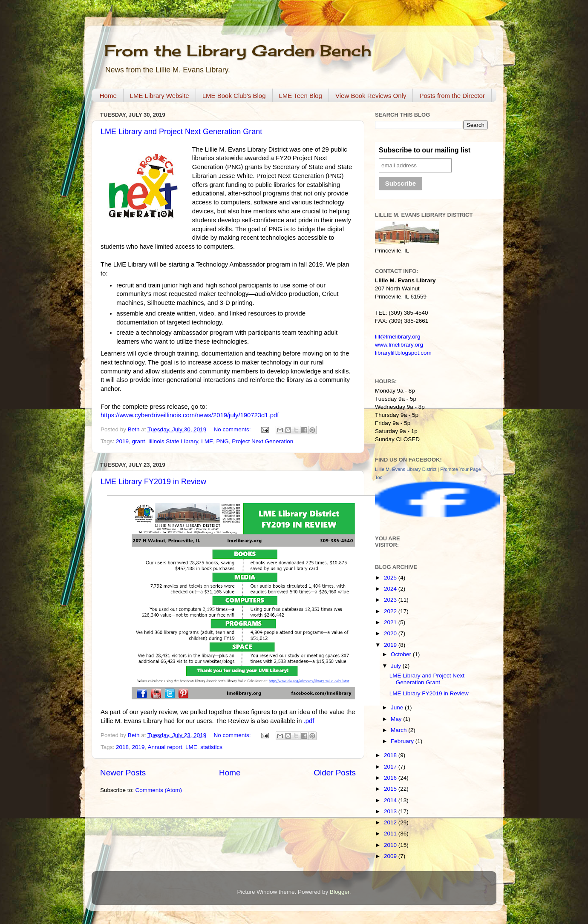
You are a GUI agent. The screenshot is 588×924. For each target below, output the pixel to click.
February (403, 741)
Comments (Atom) (159, 790)
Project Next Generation (262, 441)
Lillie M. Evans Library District (406, 469)
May (397, 719)
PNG (223, 441)
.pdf (309, 721)
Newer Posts (123, 773)
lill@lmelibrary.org (398, 337)
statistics (211, 747)
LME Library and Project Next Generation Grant (181, 132)
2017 (391, 767)
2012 (391, 822)
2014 (391, 800)
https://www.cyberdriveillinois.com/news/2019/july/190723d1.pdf (190, 415)
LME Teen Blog (301, 96)
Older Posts (335, 773)
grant (139, 441)
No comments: (233, 429)
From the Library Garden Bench (238, 51)
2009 (391, 856)
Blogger (340, 892)
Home (108, 96)
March (399, 730)
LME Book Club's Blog (234, 96)
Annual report (165, 747)
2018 (122, 747)
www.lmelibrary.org (399, 345)
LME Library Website (160, 96)
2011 (391, 834)
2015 (391, 789)
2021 (391, 622)
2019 (122, 441)
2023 (391, 600)
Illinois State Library (173, 441)
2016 (391, 778)
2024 (391, 589)
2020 (391, 633)
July (397, 666)
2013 (391, 811)
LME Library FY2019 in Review (153, 482)
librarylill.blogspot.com (403, 353)
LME (207, 441)
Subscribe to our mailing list (425, 150)
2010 (391, 845)
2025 (391, 578)
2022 (391, 611)
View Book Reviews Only (371, 96)
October (402, 654)
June (398, 707)
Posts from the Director (452, 96)
